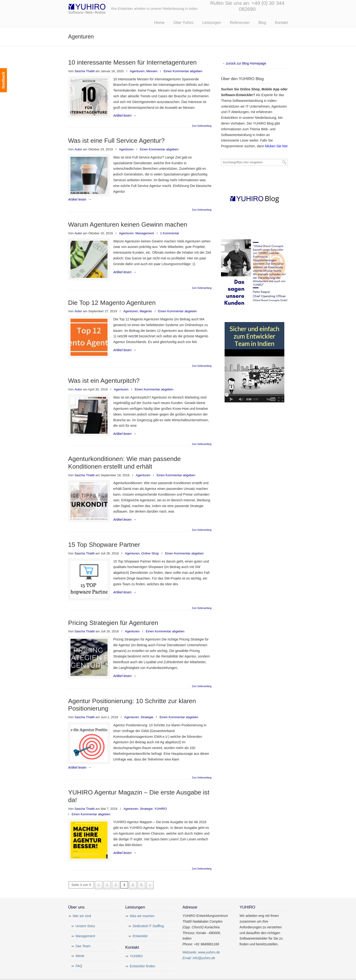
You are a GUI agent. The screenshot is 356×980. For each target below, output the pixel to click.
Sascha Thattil (85, 71)
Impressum (127, 974)
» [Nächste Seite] (150, 875)
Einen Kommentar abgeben (183, 71)
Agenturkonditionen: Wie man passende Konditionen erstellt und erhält (124, 454)
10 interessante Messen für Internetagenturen (132, 62)
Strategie (147, 708)
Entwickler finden (142, 956)
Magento (146, 304)
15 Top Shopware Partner (104, 537)
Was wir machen (142, 906)
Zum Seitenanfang (202, 126)
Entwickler (140, 925)
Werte (80, 946)
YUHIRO (161, 800)
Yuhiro (102, 8)
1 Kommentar (170, 227)
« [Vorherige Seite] (99, 875)
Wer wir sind (82, 906)
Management (145, 227)
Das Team (83, 936)
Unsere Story (85, 915)
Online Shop (150, 545)
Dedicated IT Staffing (148, 915)
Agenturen (137, 71)
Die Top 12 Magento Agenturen (112, 296)
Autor (78, 149)
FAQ (79, 956)
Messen (152, 71)
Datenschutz (147, 974)
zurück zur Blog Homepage (246, 63)
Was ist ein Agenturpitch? (104, 372)
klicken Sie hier (276, 146)
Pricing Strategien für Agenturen (113, 613)
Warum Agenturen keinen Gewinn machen (128, 219)
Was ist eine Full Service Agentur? (116, 141)
